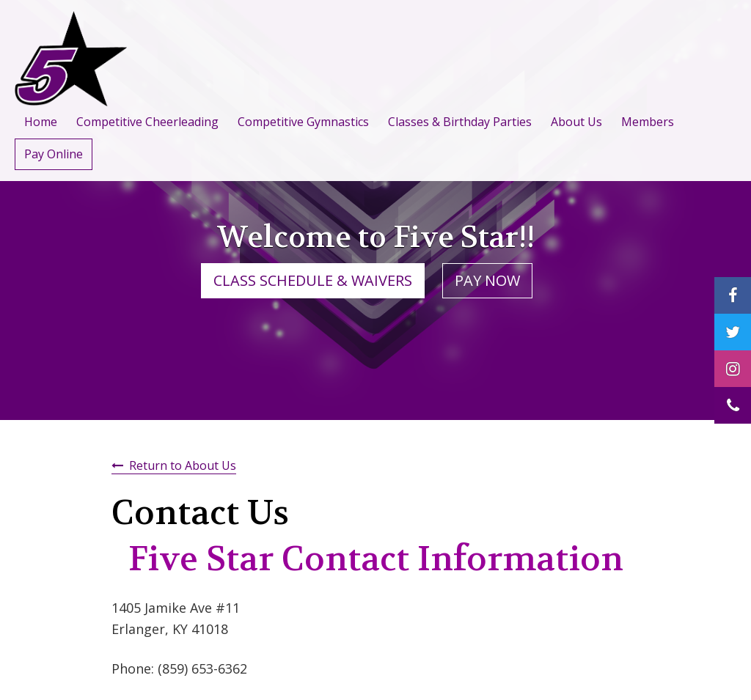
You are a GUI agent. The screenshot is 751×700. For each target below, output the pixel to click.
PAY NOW (487, 280)
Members (648, 122)
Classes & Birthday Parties (460, 122)
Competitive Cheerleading (147, 122)
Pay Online (54, 154)
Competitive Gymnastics (303, 122)
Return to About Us (183, 465)
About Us (576, 122)
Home (41, 122)
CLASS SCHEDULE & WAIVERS (313, 280)
